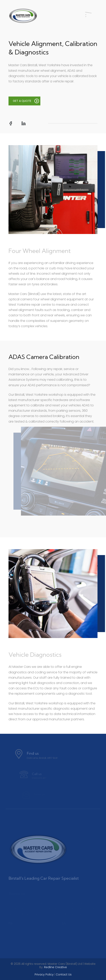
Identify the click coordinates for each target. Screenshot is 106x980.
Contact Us (64, 974)
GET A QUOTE (26, 102)
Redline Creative (55, 967)
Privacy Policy (44, 974)
